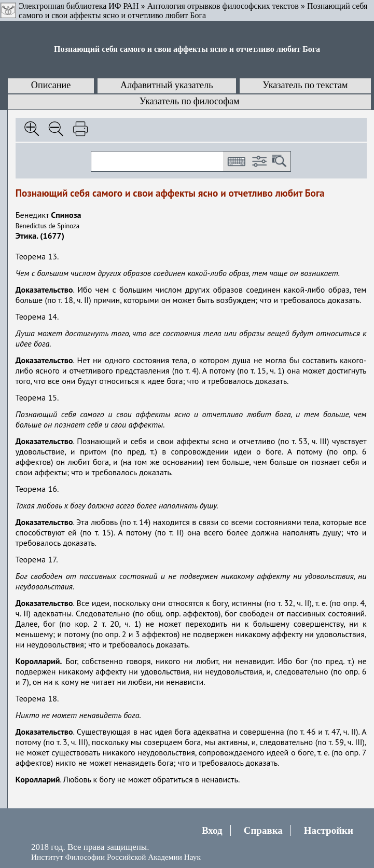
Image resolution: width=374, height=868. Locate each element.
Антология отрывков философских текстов (223, 6)
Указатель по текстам (305, 85)
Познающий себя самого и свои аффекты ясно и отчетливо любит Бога (193, 11)
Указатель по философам (190, 101)
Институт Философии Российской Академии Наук (116, 857)
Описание (51, 85)
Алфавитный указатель (167, 85)
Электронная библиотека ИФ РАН (79, 6)
